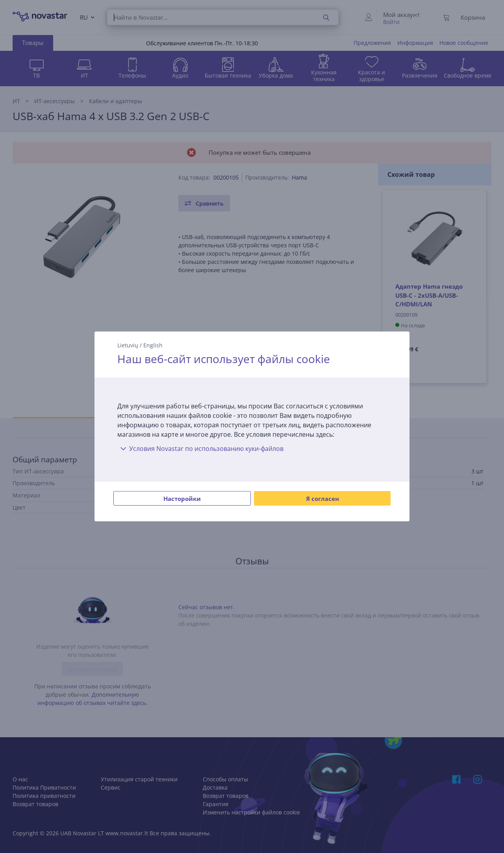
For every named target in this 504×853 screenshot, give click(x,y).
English (153, 345)
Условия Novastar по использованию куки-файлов (200, 449)
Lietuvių (128, 345)
